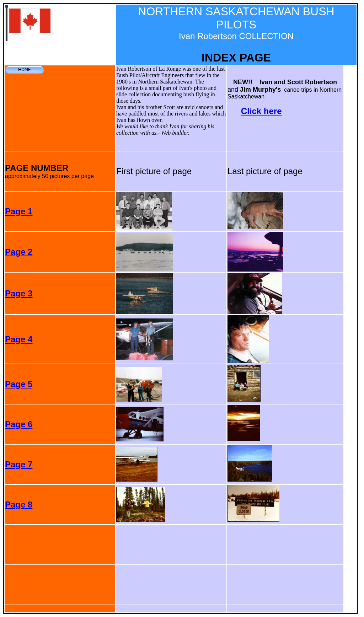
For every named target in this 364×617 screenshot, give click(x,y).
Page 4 (19, 339)
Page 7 (19, 464)
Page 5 (19, 384)
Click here (261, 111)
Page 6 (19, 424)
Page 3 (19, 293)
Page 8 (19, 505)
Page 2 (19, 252)
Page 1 (19, 211)
